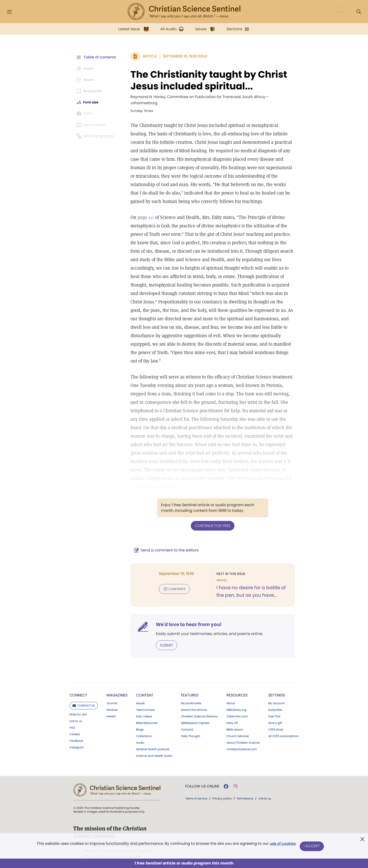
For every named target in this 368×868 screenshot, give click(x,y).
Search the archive (194, 703)
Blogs (140, 723)
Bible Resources (147, 716)
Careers (75, 728)
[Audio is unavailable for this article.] (86, 69)
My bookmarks (191, 697)
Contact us (84, 699)
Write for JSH (78, 708)
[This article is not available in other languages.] (96, 136)
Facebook (76, 734)
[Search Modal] (359, 12)
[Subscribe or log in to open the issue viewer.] (92, 125)
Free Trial (274, 710)
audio (154, 749)
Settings (277, 689)
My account (276, 697)
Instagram (77, 741)
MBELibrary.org (236, 703)
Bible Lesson (235, 723)
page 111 (143, 211)
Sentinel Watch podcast (153, 743)
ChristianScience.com (242, 743)
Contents (172, 582)
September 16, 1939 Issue (183, 56)
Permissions (245, 792)
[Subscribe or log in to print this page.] (85, 114)
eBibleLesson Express (195, 716)
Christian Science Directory (199, 710)
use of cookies (282, 844)
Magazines (117, 689)
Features (190, 689)
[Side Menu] (9, 12)
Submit (164, 639)
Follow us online (202, 780)
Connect (78, 689)
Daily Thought (191, 730)
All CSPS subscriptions (283, 730)
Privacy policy (222, 792)
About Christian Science (243, 736)
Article (148, 56)
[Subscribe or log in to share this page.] (86, 80)
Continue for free (211, 519)
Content (145, 689)
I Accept (312, 846)
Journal (112, 697)
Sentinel (112, 703)
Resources (237, 689)
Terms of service (196, 792)
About (231, 697)
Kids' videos (144, 710)
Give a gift (275, 716)
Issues (140, 697)
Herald (111, 710)
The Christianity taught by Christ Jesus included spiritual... (206, 80)
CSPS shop (276, 723)
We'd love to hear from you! (186, 618)
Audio (140, 736)
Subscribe (275, 703)
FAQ (72, 721)
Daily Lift (232, 716)
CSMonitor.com (237, 710)
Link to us (76, 715)
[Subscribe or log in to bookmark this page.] (90, 91)
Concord (187, 723)
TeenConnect (145, 703)
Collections (144, 730)
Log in (340, 12)
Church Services (238, 730)
